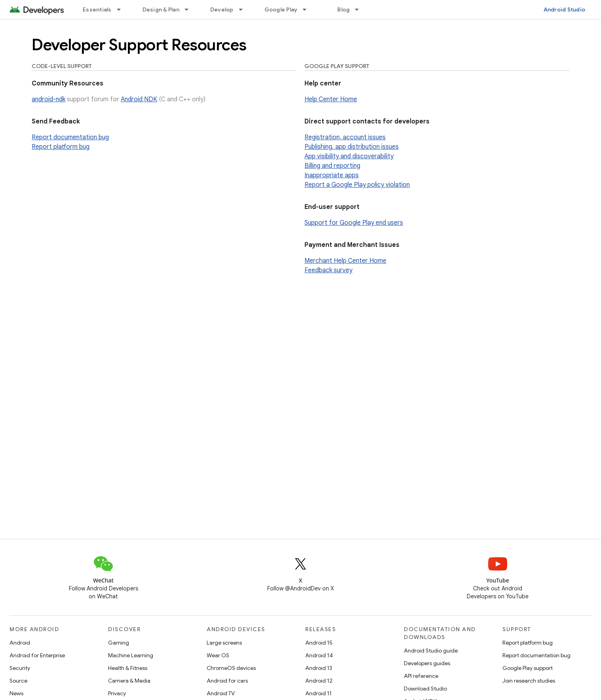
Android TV (221, 693)
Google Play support (528, 668)
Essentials (97, 9)
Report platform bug (61, 147)
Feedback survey (328, 270)
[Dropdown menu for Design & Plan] (190, 9)
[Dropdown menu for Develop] (244, 9)
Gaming (119, 643)
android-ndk (48, 99)
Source (18, 681)
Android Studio (565, 9)
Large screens (224, 643)
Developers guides (427, 663)
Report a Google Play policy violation (357, 185)
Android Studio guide (431, 651)
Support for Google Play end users (354, 223)
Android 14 (319, 655)
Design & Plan (161, 9)
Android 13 (319, 668)
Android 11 (319, 693)
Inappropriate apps (332, 175)
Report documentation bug (70, 137)
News (16, 693)
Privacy (117, 693)
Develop (222, 9)
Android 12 (319, 681)
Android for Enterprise (37, 655)
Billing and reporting (332, 166)
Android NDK (139, 99)
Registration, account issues (345, 137)
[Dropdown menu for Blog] (360, 9)
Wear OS (218, 655)
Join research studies (529, 681)
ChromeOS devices (231, 668)
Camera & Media (129, 681)
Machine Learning (131, 655)
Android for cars (227, 681)
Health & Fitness (128, 668)
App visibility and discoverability (349, 156)
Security (20, 668)
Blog (343, 9)
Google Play (281, 9)
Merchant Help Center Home (345, 261)
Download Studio (425, 689)
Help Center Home (331, 99)
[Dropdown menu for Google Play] (308, 9)
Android (20, 643)
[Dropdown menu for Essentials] (122, 9)
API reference (421, 676)
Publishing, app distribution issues (352, 147)
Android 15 (319, 643)
